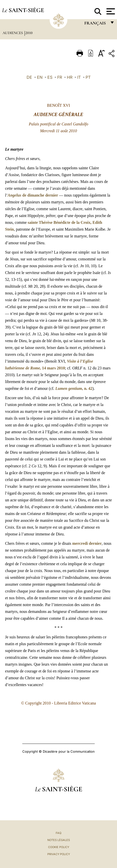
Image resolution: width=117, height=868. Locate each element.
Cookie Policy (59, 847)
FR (60, 77)
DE (29, 77)
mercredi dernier (87, 543)
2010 (29, 33)
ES (50, 77)
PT (88, 77)
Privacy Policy (59, 854)
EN (40, 77)
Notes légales (59, 840)
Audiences (13, 33)
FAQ (58, 833)
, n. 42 (74, 388)
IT (79, 77)
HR (70, 77)
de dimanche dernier (33, 195)
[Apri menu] (110, 11)
